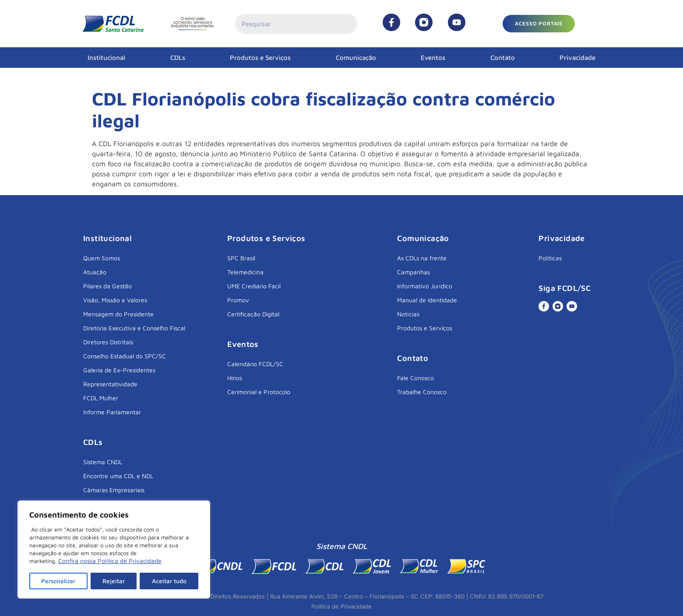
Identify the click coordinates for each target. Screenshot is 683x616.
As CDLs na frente (422, 258)
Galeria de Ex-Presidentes (119, 370)
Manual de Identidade (427, 300)
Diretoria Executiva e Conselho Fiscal (134, 328)
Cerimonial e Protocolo (259, 392)
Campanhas (414, 272)
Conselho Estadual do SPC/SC (125, 356)
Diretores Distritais (108, 342)
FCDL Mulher (101, 398)
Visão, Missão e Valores (115, 300)
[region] (114, 550)
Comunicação (356, 58)
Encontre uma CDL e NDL (118, 476)
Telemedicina (245, 272)
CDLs (178, 58)
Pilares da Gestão (107, 286)
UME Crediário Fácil (254, 286)
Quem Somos (102, 258)
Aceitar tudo (169, 581)
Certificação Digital (253, 314)
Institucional (106, 58)
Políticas (550, 258)
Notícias (408, 314)
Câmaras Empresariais (114, 490)
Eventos (433, 58)
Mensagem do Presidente (118, 314)
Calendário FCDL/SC (255, 364)
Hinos (235, 378)
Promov (238, 300)
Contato (503, 58)
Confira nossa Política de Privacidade (110, 562)
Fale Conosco (415, 378)
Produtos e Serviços (260, 58)
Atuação (95, 272)
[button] (539, 24)
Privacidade (577, 58)
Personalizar (59, 581)
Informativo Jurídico (425, 286)
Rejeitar (115, 581)
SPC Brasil (241, 258)
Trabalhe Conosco (422, 392)
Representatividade (110, 384)
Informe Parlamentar (112, 412)
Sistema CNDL (103, 462)
